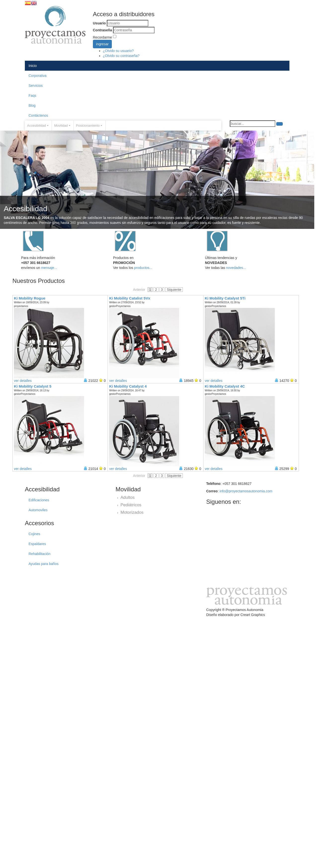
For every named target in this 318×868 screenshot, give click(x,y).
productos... (143, 268)
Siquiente (174, 290)
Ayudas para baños (43, 564)
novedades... (236, 268)
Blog (32, 105)
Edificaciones (39, 500)
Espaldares (37, 544)
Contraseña (102, 30)
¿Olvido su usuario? (118, 51)
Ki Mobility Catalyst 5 (33, 386)
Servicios (36, 86)
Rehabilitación (40, 554)
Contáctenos (38, 115)
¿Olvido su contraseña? (121, 56)
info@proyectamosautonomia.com (246, 491)
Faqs (32, 96)
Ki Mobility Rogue (30, 298)
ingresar (102, 44)
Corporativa (38, 76)
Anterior (139, 290)
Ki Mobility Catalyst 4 (128, 386)
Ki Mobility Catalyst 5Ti (225, 298)
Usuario (99, 23)
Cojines (34, 534)
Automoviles (38, 510)
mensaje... (49, 268)
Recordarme (102, 37)
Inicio (33, 66)
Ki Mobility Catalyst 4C (225, 386)
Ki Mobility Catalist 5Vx (130, 298)
